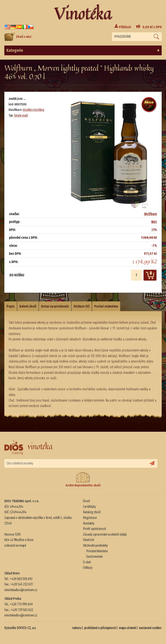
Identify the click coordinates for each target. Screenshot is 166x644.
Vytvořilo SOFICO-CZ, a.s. (20, 628)
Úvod (86, 501)
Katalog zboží (92, 512)
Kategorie (83, 51)
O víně (87, 562)
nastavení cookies (150, 628)
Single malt (21, 115)
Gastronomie (94, 557)
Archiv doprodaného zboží (83, 480)
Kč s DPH (152, 27)
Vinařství (89, 540)
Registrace (90, 518)
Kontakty (89, 523)
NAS (154, 222)
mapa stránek (127, 628)
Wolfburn (151, 214)
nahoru (77, 628)
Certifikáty (89, 507)
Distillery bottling (34, 110)
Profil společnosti (94, 529)
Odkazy (88, 568)
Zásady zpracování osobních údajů (105, 534)
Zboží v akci (18, 37)
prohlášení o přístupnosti (100, 628)
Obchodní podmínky (95, 545)
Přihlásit (125, 27)
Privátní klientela (97, 551)
